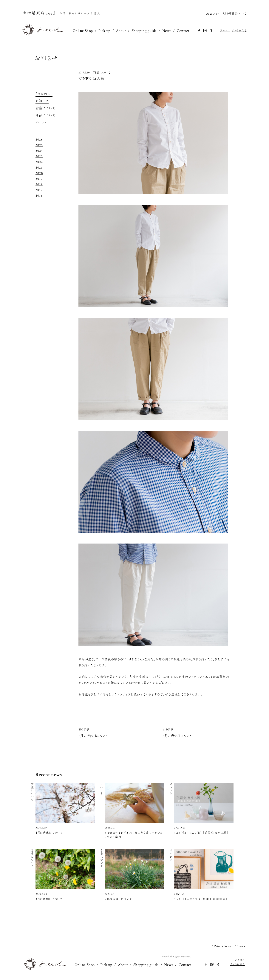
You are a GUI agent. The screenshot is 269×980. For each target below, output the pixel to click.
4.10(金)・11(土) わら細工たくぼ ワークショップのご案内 (134, 835)
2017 (39, 190)
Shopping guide (144, 31)
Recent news (49, 775)
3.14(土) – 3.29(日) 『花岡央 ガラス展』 (201, 833)
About (121, 31)
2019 (39, 179)
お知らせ (47, 58)
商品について (102, 72)
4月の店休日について (235, 14)
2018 (39, 184)
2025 (39, 145)
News (167, 31)
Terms (241, 946)
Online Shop (83, 31)
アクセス (225, 30)
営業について (45, 108)
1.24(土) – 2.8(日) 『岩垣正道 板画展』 (201, 899)
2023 (39, 156)
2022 (39, 162)
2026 (39, 140)
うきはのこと (44, 94)
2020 (39, 173)
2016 (39, 196)
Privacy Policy (223, 946)
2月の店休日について (118, 899)
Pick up (104, 31)
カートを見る (239, 30)
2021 (39, 168)
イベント (41, 123)
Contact (183, 31)
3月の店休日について (49, 899)
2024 (39, 151)
